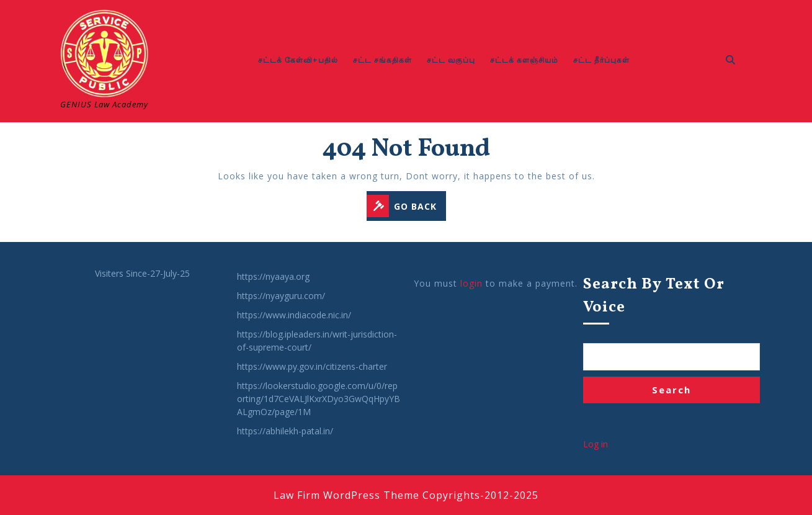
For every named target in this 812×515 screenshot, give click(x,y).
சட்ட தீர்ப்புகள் (601, 60)
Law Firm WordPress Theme (346, 495)
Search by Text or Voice (654, 296)
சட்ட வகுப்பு (451, 60)
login (471, 283)
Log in (596, 444)
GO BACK (406, 207)
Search (671, 390)
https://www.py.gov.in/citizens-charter (312, 366)
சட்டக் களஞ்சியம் (524, 60)
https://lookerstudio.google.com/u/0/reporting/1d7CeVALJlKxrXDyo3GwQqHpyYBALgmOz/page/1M (319, 399)
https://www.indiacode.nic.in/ (294, 315)
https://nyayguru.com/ (281, 296)
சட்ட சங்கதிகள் (382, 60)
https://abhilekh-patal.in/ (285, 431)
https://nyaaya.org (273, 276)
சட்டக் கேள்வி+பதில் (298, 60)
